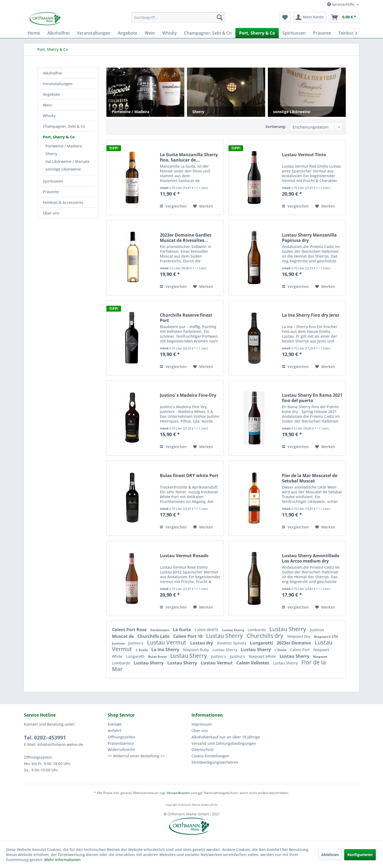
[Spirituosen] (294, 33)
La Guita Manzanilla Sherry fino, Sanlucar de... (189, 157)
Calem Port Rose (130, 630)
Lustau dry (202, 643)
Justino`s (136, 643)
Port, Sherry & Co (59, 137)
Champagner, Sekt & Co (64, 126)
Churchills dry (266, 636)
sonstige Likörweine (63, 169)
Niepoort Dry (299, 636)
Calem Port (300, 650)
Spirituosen (53, 181)
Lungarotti (262, 643)
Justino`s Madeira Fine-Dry (188, 395)
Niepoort (320, 657)
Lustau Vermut (167, 642)
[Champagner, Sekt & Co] (208, 33)
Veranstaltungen (58, 84)
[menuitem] (178, 17)
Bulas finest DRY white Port (189, 476)
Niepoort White (263, 656)
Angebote (51, 94)
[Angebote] (128, 33)
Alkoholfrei (53, 73)
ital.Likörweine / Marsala (67, 161)
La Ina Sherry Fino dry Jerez (311, 315)
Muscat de (123, 636)
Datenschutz (203, 749)
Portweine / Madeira (64, 146)
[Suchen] (220, 17)
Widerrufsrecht (121, 749)
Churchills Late (154, 636)
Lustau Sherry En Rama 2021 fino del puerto (312, 398)
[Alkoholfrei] (58, 33)
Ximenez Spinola (232, 643)
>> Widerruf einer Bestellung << (136, 756)
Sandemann (160, 630)
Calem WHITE (207, 630)
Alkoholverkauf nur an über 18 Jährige (226, 737)
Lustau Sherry (234, 630)
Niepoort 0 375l (326, 637)
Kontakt (115, 724)
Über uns (51, 213)
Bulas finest (158, 657)
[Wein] (150, 33)
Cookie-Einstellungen (210, 756)
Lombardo (257, 630)
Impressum (202, 724)
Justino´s (238, 656)
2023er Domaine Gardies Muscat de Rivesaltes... (186, 238)
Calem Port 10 (188, 636)
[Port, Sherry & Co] (257, 33)
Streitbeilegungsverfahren (215, 762)
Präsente (51, 192)
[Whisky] (169, 33)
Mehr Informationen (63, 860)
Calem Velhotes (253, 663)
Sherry (51, 154)
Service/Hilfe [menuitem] (341, 4)
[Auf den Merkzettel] (203, 206)
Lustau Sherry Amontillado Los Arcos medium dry (311, 558)
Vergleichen (173, 206)
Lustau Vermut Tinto (304, 155)
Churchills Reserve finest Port (186, 318)
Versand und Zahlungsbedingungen (224, 743)
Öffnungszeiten (122, 737)
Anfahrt (115, 731)
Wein (47, 105)
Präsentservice (121, 743)
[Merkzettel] (285, 17)
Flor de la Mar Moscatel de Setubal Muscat (310, 478)
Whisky (49, 116)
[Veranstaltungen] (94, 33)
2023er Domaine (294, 643)
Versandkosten (178, 793)
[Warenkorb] (344, 17)
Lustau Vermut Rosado (184, 556)
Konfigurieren (360, 855)
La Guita (182, 630)
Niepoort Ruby (196, 650)
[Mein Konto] (310, 17)
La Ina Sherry (166, 650)
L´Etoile (142, 650)
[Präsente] (322, 33)
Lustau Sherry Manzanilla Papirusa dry (309, 238)
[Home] (34, 33)
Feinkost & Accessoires (63, 202)
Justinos (317, 630)
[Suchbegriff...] (178, 17)
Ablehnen (330, 855)
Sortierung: (276, 127)
